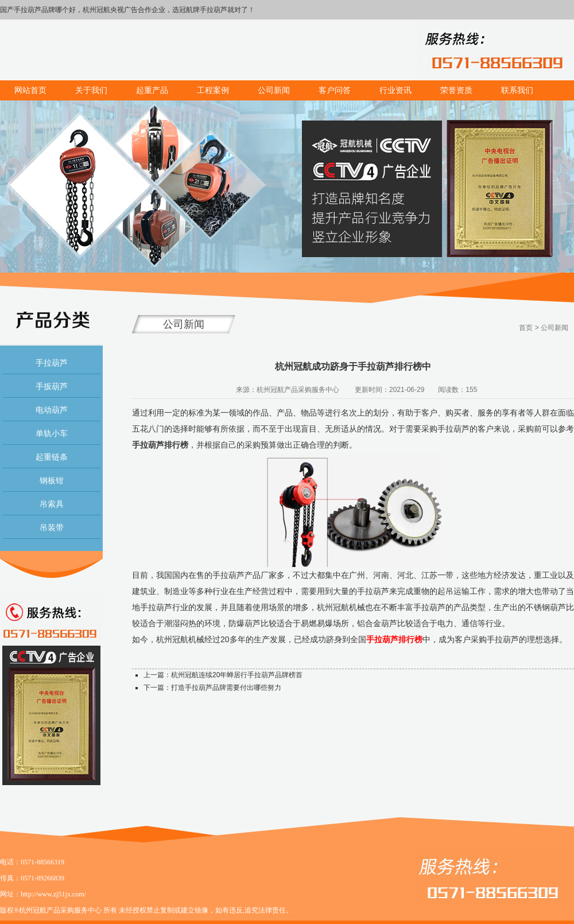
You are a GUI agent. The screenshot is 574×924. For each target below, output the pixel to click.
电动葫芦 (52, 410)
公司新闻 (554, 328)
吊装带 (52, 527)
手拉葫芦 (52, 363)
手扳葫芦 (52, 386)
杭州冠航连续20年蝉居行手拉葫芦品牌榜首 (237, 675)
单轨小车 (52, 433)
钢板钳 (52, 480)
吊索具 (52, 504)
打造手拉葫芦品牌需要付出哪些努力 (226, 688)
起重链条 (52, 457)
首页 (526, 328)
